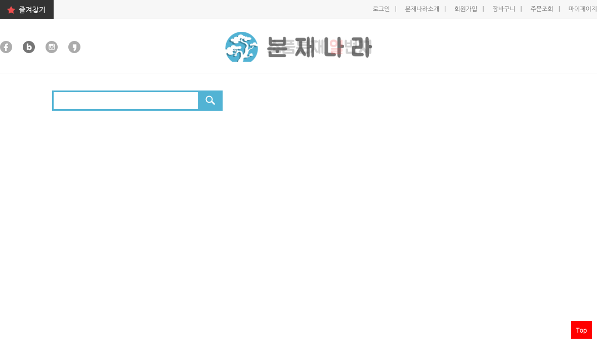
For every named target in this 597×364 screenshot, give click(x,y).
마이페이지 (583, 9)
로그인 (382, 9)
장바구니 (504, 9)
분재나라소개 (423, 9)
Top (582, 330)
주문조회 (542, 9)
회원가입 (466, 9)
